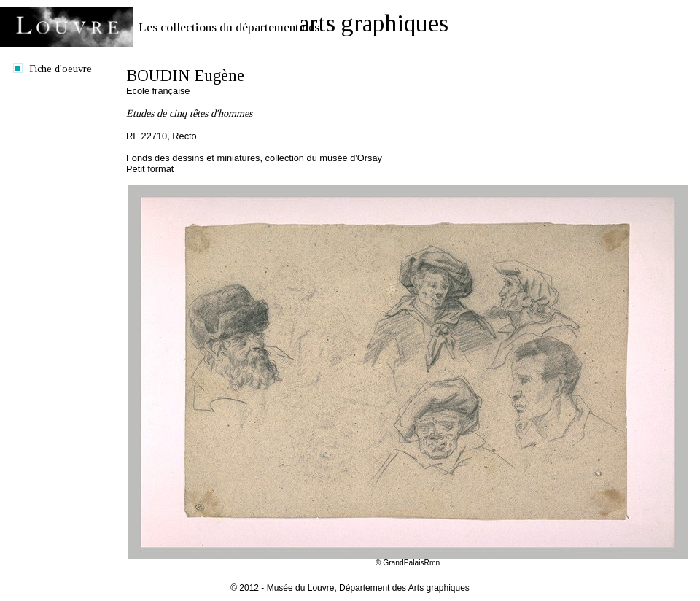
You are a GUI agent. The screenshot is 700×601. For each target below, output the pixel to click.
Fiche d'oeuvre (61, 69)
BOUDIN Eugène (185, 75)
